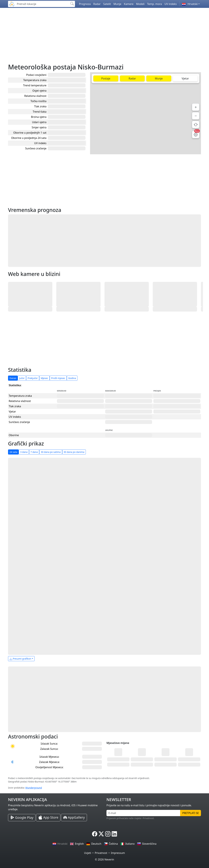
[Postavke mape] (196, 135)
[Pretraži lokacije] (42, 4)
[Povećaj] (196, 107)
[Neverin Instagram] (108, 834)
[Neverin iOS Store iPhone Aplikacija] (48, 818)
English (77, 844)
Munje (117, 4)
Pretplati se (191, 813)
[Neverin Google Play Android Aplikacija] (22, 818)
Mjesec (44, 378)
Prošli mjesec (58, 378)
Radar (97, 4)
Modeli (140, 4)
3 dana (24, 452)
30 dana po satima (51, 452)
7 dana (34, 452)
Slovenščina (147, 844)
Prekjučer (33, 378)
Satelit (107, 4)
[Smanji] (196, 116)
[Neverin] (12, 4)
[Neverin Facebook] (95, 834)
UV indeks (171, 4)
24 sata (13, 452)
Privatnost (101, 853)
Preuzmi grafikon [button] (20, 659)
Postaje (106, 78)
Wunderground (34, 788)
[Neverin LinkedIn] (114, 834)
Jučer (22, 378)
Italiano (128, 844)
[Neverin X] (101, 834)
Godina (72, 378)
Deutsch (94, 844)
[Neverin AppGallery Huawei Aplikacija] (74, 818)
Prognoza (85, 4)
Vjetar (185, 78)
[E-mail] (143, 813)
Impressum (118, 853)
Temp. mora (155, 4)
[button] (191, 4)
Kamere (129, 4)
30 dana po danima (74, 452)
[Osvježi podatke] (196, 125)
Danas (13, 378)
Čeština (111, 844)
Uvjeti (88, 853)
